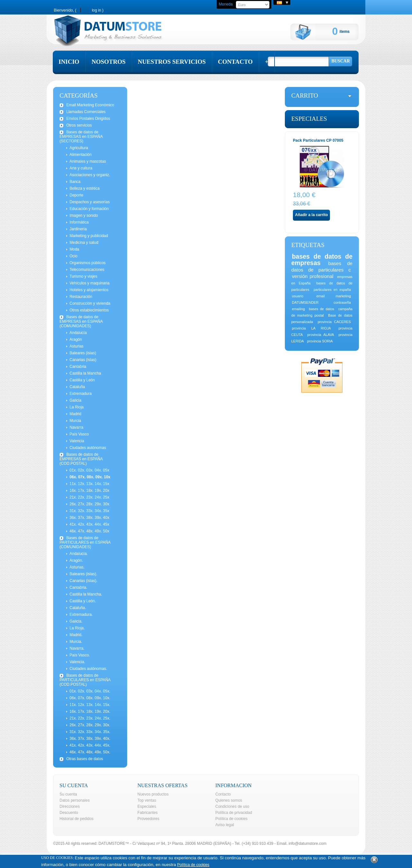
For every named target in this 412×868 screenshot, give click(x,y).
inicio (69, 62)
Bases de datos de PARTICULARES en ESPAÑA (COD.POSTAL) (85, 680)
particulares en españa (332, 290)
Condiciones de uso (232, 806)
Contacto (223, 794)
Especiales (309, 119)
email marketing (334, 296)
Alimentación (81, 155)
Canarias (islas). (84, 581)
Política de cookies (231, 819)
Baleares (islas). (83, 574)
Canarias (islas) (83, 360)
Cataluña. (78, 608)
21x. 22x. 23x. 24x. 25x (89, 497)
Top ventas (147, 800)
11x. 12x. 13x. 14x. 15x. (90, 705)
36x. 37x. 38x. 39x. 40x (89, 518)
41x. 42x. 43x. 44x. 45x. (90, 745)
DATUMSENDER (305, 302)
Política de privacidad (234, 813)
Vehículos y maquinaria (89, 283)
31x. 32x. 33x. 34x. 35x (89, 511)
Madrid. (76, 635)
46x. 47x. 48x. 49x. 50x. (90, 752)
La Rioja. (77, 628)
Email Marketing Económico (90, 105)
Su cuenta (68, 794)
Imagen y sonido (84, 215)
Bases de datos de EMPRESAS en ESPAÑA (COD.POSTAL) (81, 459)
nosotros (108, 62)
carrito (305, 95)
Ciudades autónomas (88, 448)
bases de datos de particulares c (322, 267)
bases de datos (322, 309)
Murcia (75, 421)
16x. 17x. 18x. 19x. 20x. (90, 711)
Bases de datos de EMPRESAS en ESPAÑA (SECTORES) (81, 137)
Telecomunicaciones (87, 270)
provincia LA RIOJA (311, 328)
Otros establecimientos (89, 310)
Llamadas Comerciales (86, 112)
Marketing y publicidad (89, 236)
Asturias (76, 346)
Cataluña (77, 387)
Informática (79, 222)
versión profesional (313, 276)
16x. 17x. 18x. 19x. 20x (89, 491)
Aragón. (76, 560)
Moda (74, 249)
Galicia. (76, 621)
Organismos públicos (88, 263)
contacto (235, 62)
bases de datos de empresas (322, 260)
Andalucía (78, 333)
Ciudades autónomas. (88, 669)
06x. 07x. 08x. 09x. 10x (90, 477)
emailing (298, 309)
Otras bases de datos (85, 759)
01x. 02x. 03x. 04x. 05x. (90, 691)
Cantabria (78, 367)
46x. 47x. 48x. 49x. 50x (89, 531)
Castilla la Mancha (85, 373)
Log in (96, 10)
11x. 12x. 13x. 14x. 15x (89, 484)
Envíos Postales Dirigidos (88, 119)
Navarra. (77, 648)
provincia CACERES (334, 322)
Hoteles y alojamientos (89, 290)
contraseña (342, 302)
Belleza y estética (84, 188)
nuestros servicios (172, 62)
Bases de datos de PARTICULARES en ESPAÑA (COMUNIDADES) (85, 542)
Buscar (341, 61)
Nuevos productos (153, 794)
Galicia (75, 400)
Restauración (81, 297)
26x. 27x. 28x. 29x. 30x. (90, 725)
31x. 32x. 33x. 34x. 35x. (90, 732)
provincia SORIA (320, 341)
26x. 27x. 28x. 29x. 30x (89, 504)
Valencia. (77, 662)
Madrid (75, 414)
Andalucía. (79, 554)
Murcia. (76, 642)
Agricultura (79, 148)
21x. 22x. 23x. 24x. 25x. (90, 718)
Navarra (76, 427)
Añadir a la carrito (311, 215)
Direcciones (70, 806)
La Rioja (77, 407)
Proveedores (148, 819)
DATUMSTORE (112, 844)
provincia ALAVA (321, 335)
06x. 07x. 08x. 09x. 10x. (90, 698)
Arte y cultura (81, 168)
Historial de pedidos (76, 819)
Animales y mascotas (88, 161)
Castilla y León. (83, 601)
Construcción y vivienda (90, 303)
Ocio (74, 256)
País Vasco (79, 434)
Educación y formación (89, 209)
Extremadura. (81, 615)
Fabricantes (148, 813)
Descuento (69, 813)
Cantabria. (78, 587)
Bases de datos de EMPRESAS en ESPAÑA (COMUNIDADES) (81, 321)
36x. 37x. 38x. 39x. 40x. (90, 739)
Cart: (311, 32)
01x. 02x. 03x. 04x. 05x (89, 470)
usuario (298, 296)
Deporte (76, 195)
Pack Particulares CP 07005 (318, 140)
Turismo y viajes (83, 276)
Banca (75, 182)
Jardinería (78, 229)
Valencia (77, 441)
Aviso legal (225, 825)
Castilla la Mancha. (86, 594)
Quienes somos (229, 800)
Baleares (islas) (83, 353)
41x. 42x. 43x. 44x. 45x (89, 524)
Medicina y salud (84, 243)
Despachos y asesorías (90, 202)
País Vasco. (80, 655)
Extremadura (81, 394)
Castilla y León (82, 380)
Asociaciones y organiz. (90, 175)
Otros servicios (79, 125)
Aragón (76, 339)
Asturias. (77, 567)
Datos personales (75, 800)
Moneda (225, 4)
